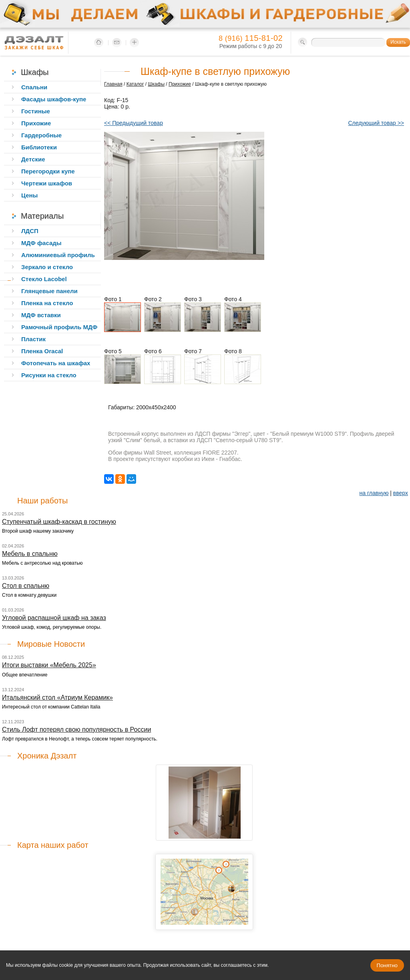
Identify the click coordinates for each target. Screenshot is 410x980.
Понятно (387, 965)
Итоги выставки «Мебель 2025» (49, 665)
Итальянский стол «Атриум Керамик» (57, 697)
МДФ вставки (41, 315)
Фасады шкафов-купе (54, 99)
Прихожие (180, 84)
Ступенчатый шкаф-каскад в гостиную (59, 522)
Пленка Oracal (42, 351)
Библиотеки (39, 147)
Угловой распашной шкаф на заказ (54, 618)
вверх (401, 493)
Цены (29, 195)
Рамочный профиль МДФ (59, 327)
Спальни (34, 87)
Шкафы (156, 84)
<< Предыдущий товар (134, 123)
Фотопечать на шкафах (56, 363)
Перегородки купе (48, 171)
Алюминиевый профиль (58, 255)
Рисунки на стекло (49, 375)
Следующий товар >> (376, 123)
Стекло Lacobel (44, 279)
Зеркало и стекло (47, 267)
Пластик (33, 339)
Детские (33, 159)
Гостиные (36, 111)
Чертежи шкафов (47, 183)
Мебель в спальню (30, 554)
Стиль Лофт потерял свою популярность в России (76, 729)
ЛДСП (30, 231)
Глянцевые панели (49, 291)
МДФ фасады (41, 243)
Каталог (135, 84)
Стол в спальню (26, 586)
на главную (374, 493)
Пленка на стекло (47, 303)
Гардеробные (41, 135)
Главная (113, 84)
